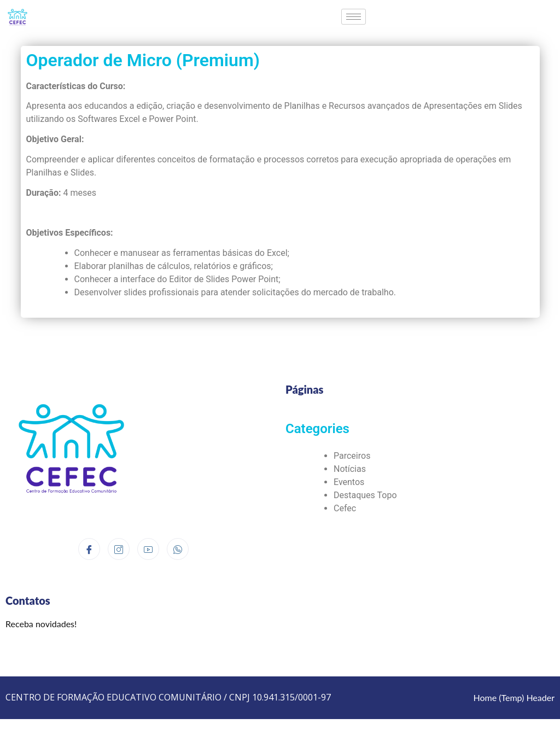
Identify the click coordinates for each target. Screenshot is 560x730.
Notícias (350, 469)
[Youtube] (148, 549)
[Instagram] (119, 549)
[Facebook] (89, 549)
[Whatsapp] (178, 549)
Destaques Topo (365, 495)
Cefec (345, 508)
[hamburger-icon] (354, 17)
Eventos (349, 482)
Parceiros (352, 456)
